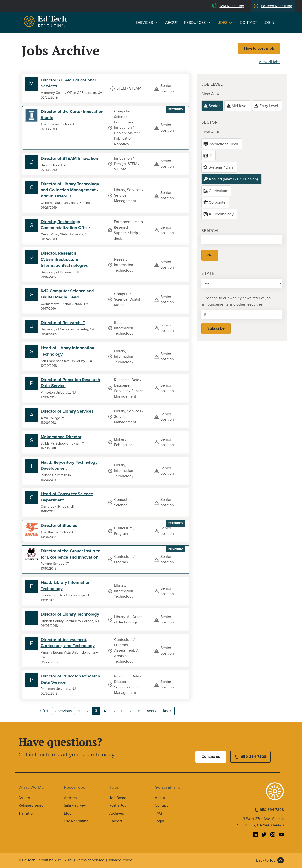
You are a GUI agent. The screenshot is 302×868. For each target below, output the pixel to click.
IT (210, 156)
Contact (248, 23)
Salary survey (75, 805)
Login (269, 23)
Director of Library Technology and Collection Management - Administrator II (70, 190)
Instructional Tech (223, 144)
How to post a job (259, 48)
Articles (70, 798)
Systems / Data (221, 167)
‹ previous (63, 711)
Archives (117, 813)
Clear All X (210, 94)
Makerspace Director (61, 437)
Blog (68, 813)
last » (167, 711)
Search (210, 231)
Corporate (217, 202)
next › (151, 711)
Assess (24, 798)
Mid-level (239, 106)
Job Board (118, 798)
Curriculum (218, 191)
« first (44, 711)
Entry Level (269, 106)
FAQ (158, 813)
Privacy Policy (120, 860)
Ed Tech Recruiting (277, 6)
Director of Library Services (67, 411)
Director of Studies (59, 525)
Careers (116, 821)
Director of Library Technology (70, 614)
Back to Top (266, 860)
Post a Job (118, 805)
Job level (212, 84)
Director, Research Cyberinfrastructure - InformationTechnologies (64, 259)
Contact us (211, 757)
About (172, 23)
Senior (214, 106)
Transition (27, 813)
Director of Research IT (63, 323)
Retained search (32, 805)
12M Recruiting (232, 6)
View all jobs (269, 62)
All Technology (221, 214)
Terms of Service (91, 860)
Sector (209, 122)
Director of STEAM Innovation (69, 158)
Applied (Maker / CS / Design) (233, 179)
